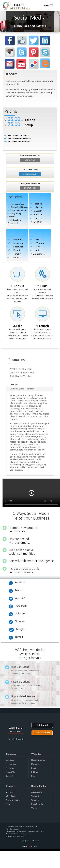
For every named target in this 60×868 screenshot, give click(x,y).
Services (10, 760)
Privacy (29, 841)
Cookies (36, 841)
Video (34, 808)
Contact (10, 776)
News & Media (13, 800)
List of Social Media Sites (22, 373)
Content (35, 796)
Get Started (42, 725)
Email (34, 768)
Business (10, 792)
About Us (11, 772)
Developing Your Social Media (23, 389)
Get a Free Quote (42, 733)
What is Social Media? (21, 369)
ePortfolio (11, 796)
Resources (11, 764)
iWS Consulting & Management (17, 831)
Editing (35, 772)
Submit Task (30, 188)
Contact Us (30, 160)
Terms (23, 841)
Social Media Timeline (21, 376)
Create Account (30, 174)
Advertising (37, 792)
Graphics (35, 800)
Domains (35, 764)
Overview (14, 385)
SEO (33, 776)
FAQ (8, 804)
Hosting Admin (38, 760)
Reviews (10, 768)
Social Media (37, 804)
